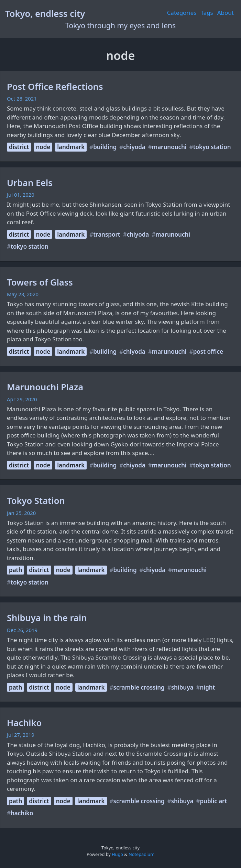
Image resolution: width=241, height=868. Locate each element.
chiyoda (134, 147)
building (105, 147)
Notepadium (141, 854)
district (19, 147)
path (15, 570)
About (226, 13)
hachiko (22, 813)
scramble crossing (139, 687)
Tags (207, 13)
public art (213, 801)
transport (107, 234)
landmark (71, 147)
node (43, 147)
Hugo (117, 854)
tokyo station (212, 147)
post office (208, 352)
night (207, 687)
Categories (182, 13)
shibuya (182, 687)
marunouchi (169, 147)
